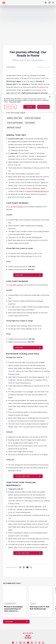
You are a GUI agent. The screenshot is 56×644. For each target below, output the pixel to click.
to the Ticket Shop (23, 476)
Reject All (30, 107)
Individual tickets (14, 128)
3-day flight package (33, 118)
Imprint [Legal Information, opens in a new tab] (19, 102)
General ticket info (15, 118)
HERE (41, 87)
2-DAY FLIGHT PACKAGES (17, 281)
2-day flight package (15, 123)
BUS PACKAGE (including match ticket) (23, 354)
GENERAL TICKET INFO (16, 135)
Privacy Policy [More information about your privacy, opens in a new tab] (13, 102)
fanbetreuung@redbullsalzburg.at (38, 191)
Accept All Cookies (43, 107)
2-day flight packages (16, 285)
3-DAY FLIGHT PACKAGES (17, 203)
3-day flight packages (16, 207)
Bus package (30, 123)
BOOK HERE (19, 275)
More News (9, 622)
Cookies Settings (10, 107)
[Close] (50, 96)
